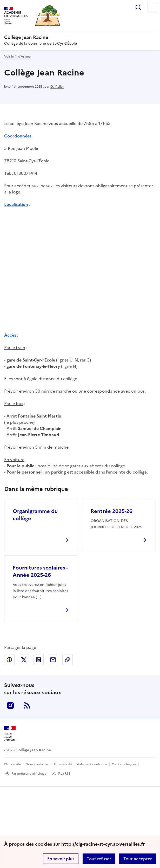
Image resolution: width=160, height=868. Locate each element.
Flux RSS (64, 774)
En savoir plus (61, 859)
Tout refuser (99, 859)
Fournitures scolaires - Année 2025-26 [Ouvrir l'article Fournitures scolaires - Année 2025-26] (40, 571)
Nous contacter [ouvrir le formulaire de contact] (37, 764)
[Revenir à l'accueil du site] (10, 734)
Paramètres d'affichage (29, 774)
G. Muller (57, 87)
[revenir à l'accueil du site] (80, 37)
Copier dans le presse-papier (68, 660)
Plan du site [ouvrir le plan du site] (13, 764)
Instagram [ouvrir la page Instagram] (10, 705)
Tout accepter (138, 859)
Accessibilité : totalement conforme (80, 764)
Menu (153, 7)
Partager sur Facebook (9, 660)
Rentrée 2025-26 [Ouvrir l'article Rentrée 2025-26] (112, 511)
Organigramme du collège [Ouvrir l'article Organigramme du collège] (35, 515)
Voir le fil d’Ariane (17, 57)
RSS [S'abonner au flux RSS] (27, 705)
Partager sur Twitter (24, 660)
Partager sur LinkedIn (38, 660)
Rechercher (138, 7)
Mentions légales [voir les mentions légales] (124, 764)
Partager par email (53, 660)
